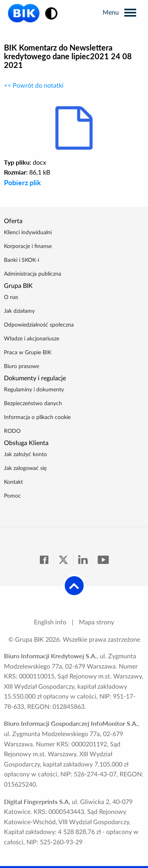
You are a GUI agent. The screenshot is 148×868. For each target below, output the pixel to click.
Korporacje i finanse (28, 246)
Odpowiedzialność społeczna (39, 325)
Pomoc (12, 496)
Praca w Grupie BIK (28, 353)
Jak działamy (19, 311)
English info (50, 622)
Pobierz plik (22, 182)
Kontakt (13, 482)
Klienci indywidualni (28, 233)
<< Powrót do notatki (34, 86)
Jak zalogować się (25, 468)
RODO (12, 431)
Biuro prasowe (22, 366)
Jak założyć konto (25, 455)
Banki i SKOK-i (22, 260)
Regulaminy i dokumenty (34, 390)
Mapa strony (96, 622)
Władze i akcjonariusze (32, 339)
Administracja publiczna (33, 274)
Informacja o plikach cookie (37, 417)
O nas (11, 297)
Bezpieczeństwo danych (33, 404)
